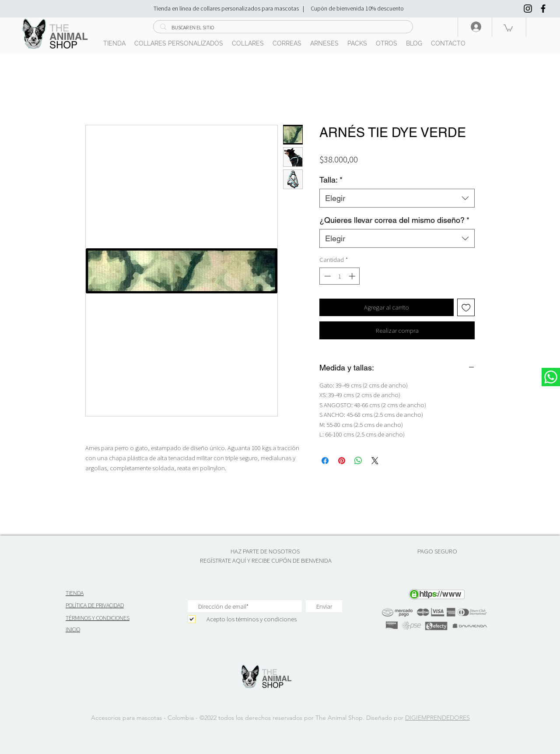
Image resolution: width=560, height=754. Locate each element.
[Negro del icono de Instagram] (528, 9)
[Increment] (353, 276)
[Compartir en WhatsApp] (358, 461)
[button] (508, 28)
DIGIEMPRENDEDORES (437, 718)
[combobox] (397, 198)
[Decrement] (327, 276)
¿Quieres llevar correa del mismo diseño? (394, 220)
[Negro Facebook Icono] (543, 9)
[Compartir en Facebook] (325, 461)
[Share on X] (375, 461)
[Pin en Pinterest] (342, 461)
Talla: (331, 180)
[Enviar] (324, 606)
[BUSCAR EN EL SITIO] (283, 28)
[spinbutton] (340, 276)
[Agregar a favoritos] (466, 308)
